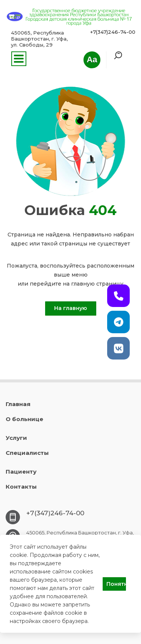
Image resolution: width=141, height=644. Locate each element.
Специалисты (27, 453)
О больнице (24, 419)
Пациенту (21, 472)
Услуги (16, 438)
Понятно (116, 584)
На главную (70, 308)
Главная (18, 404)
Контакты (21, 487)
